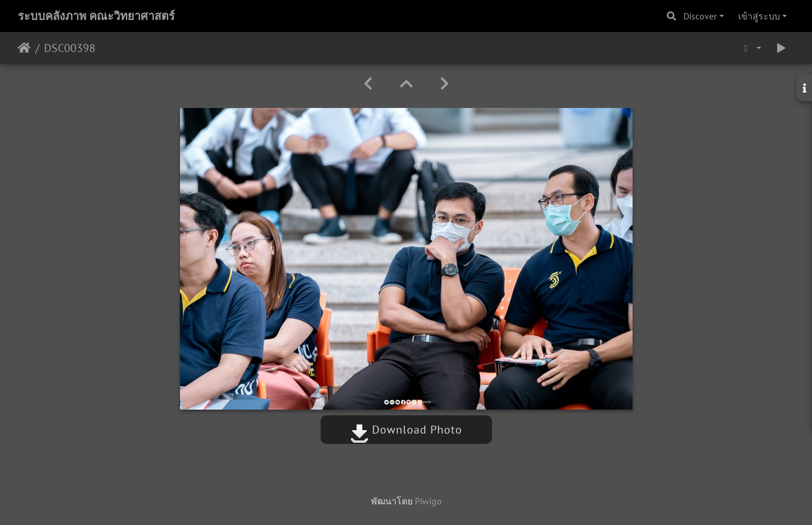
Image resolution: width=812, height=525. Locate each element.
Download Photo (406, 430)
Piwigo (428, 501)
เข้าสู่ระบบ (759, 16)
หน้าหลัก (24, 48)
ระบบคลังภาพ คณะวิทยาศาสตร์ (96, 16)
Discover (700, 16)
